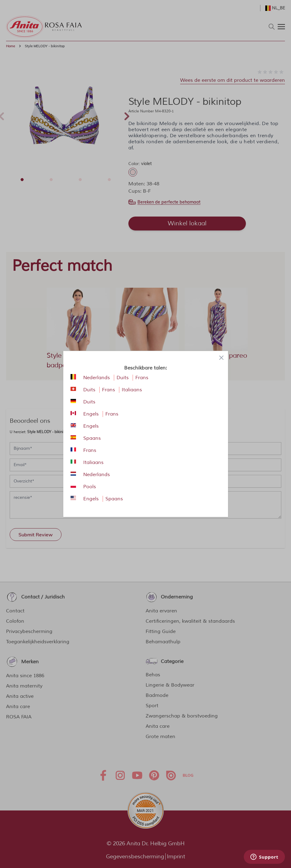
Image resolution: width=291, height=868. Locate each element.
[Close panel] (221, 358)
